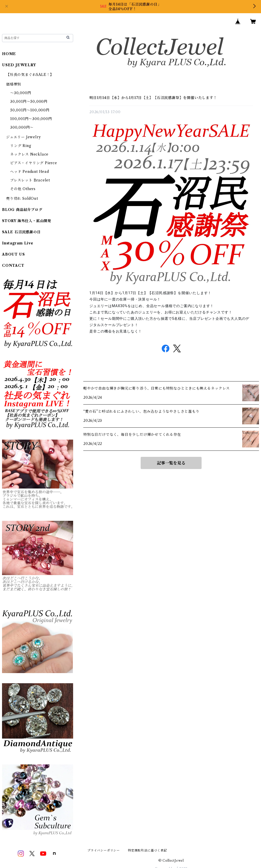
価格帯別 (14, 84)
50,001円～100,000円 (30, 110)
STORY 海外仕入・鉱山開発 (27, 221)
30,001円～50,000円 (29, 102)
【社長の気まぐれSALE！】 (30, 75)
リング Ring (21, 146)
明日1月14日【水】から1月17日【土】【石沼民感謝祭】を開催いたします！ (153, 98)
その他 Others (23, 189)
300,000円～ (22, 127)
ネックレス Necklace (29, 154)
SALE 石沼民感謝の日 (21, 232)
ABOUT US (13, 254)
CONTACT (13, 265)
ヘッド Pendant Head (30, 172)
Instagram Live (18, 243)
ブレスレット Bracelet (30, 180)
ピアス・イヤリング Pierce (34, 163)
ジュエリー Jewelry (23, 137)
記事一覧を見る (171, 463)
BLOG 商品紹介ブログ (22, 210)
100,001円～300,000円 (31, 119)
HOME (9, 54)
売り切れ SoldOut (22, 198)
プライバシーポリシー (104, 850)
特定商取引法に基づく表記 (148, 850)
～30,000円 (21, 93)
